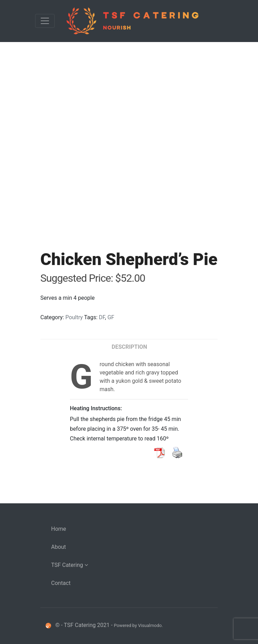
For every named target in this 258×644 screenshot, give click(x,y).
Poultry (74, 317)
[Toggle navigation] (45, 21)
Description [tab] (129, 347)
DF (102, 317)
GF (111, 317)
